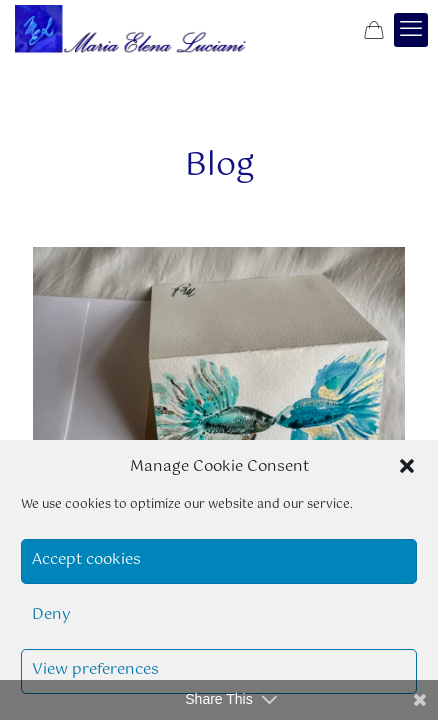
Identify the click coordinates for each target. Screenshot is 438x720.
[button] (407, 466)
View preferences (95, 669)
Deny (51, 614)
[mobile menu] (411, 30)
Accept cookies (86, 559)
